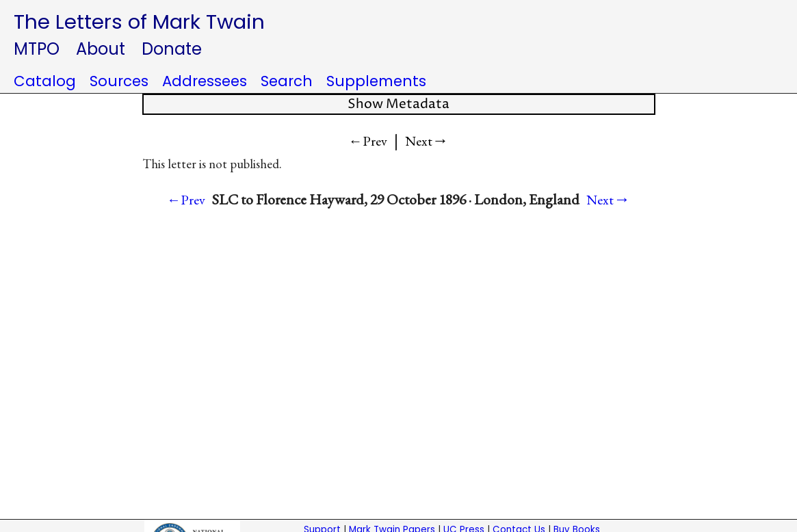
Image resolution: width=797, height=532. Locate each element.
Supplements (376, 81)
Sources (119, 81)
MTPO (37, 49)
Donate (172, 49)
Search (287, 81)
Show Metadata (398, 104)
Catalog (45, 81)
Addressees (205, 81)
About (101, 49)
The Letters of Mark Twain (139, 22)
